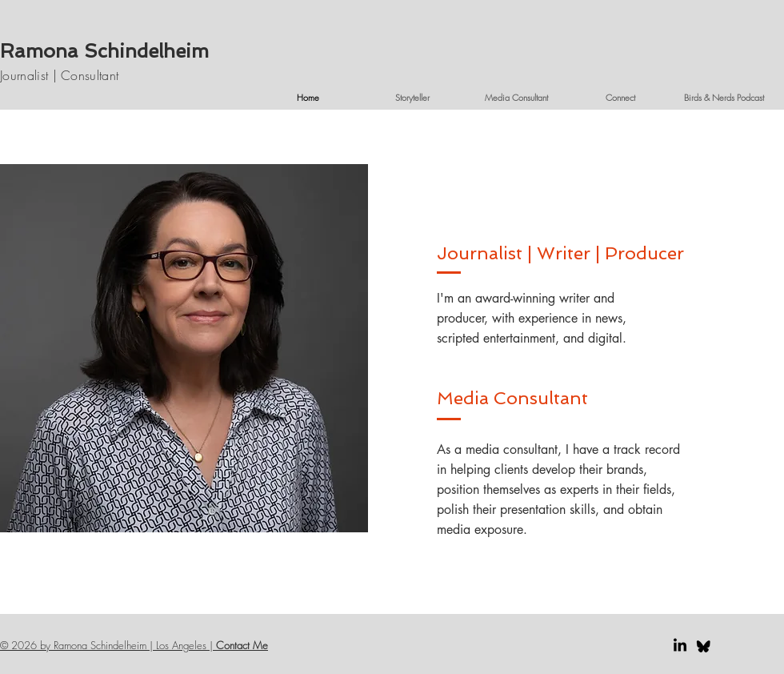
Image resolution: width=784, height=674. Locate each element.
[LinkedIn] (680, 646)
